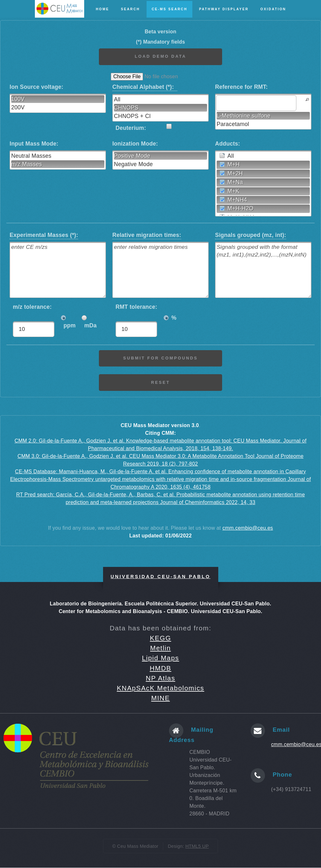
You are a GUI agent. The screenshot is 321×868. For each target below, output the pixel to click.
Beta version (160, 32)
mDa (90, 326)
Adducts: (228, 144)
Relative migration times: (147, 234)
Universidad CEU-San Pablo (160, 577)
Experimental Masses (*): (44, 234)
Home (102, 9)
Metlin (160, 648)
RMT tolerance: (136, 311)
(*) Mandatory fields (160, 42)
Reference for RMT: (241, 87)
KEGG (160, 638)
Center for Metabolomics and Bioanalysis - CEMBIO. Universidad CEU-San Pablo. (160, 612)
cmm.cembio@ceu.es (248, 528)
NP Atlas (161, 678)
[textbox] (256, 103)
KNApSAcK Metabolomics (160, 688)
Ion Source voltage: (38, 87)
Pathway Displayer (224, 9)
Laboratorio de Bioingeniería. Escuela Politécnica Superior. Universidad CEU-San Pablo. (161, 604)
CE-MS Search (169, 9)
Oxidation (273, 9)
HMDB (160, 668)
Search (130, 9)
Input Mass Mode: (34, 144)
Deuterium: (131, 128)
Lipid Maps (160, 658)
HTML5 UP (197, 846)
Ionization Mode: (135, 144)
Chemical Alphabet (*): (145, 87)
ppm (69, 326)
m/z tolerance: (32, 311)
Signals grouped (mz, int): (251, 234)
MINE (160, 698)
